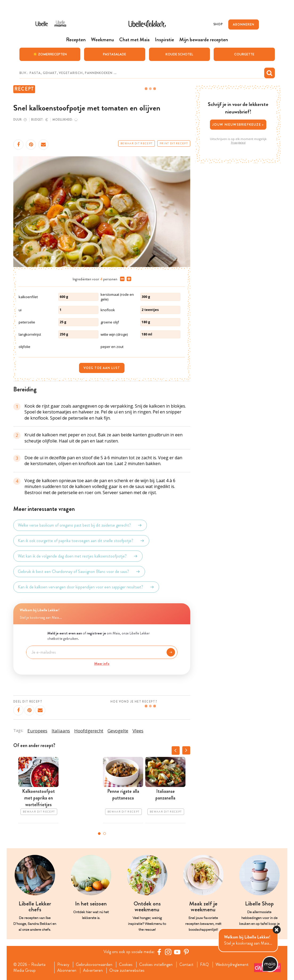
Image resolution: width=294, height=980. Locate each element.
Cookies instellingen (156, 964)
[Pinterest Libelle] (186, 952)
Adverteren (93, 970)
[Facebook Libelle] (159, 952)
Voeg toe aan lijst (102, 368)
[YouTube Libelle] (177, 952)
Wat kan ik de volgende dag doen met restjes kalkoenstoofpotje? (78, 556)
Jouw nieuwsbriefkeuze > (238, 124)
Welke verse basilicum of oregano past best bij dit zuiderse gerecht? (80, 525)
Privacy (63, 964)
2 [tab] (105, 834)
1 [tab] (99, 834)
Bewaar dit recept (136, 143)
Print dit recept (174, 143)
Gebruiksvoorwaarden (94, 964)
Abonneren (67, 970)
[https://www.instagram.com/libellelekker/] (168, 952)
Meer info (102, 663)
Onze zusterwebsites (127, 970)
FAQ (204, 964)
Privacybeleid (238, 142)
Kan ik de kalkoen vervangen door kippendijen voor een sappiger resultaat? (86, 587)
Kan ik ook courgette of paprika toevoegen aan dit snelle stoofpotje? (81, 540)
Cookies (126, 964)
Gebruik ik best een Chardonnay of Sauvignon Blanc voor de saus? (79, 571)
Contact (186, 964)
